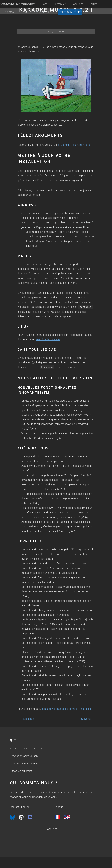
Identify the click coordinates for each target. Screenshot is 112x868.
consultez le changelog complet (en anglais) (67, 709)
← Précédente (26, 719)
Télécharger (70, 12)
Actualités (6, 4)
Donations (77, 4)
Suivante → (88, 719)
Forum (93, 4)
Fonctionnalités (26, 4)
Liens (24, 12)
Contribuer (59, 4)
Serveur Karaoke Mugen (24, 756)
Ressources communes (24, 764)
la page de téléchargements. (75, 145)
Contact (10, 12)
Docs (44, 4)
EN (50, 12)
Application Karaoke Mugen (26, 749)
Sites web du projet (21, 771)
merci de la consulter (48, 339)
